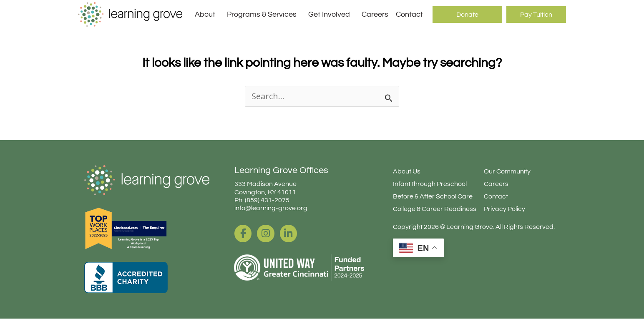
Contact (409, 14)
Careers (375, 14)
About (207, 15)
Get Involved (331, 15)
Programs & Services (264, 15)
